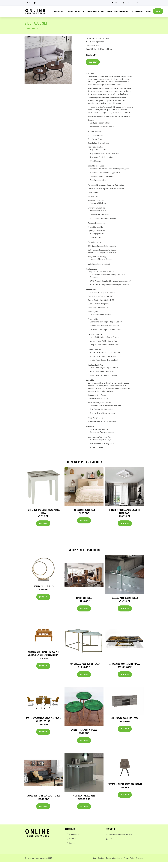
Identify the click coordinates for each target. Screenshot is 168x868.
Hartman (73, 839)
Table (107, 38)
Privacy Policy (129, 858)
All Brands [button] (137, 11)
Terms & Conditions (114, 858)
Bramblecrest (75, 834)
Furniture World (76, 11)
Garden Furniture (95, 11)
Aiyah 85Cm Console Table (84, 796)
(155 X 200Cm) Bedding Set (84, 510)
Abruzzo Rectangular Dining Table (125, 664)
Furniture (100, 38)
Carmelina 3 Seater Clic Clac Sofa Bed (43, 796)
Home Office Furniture (118, 11)
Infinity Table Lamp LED (43, 586)
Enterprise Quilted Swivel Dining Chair (125, 784)
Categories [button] (58, 11)
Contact (101, 858)
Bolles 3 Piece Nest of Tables (125, 598)
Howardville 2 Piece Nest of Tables (84, 664)
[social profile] (35, 3)
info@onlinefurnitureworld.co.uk (131, 3)
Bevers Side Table (84, 598)
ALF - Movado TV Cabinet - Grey (125, 718)
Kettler (72, 843)
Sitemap (139, 858)
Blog (149, 11)
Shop (158, 11)
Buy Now (93, 62)
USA (116, 3)
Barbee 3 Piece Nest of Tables (84, 730)
